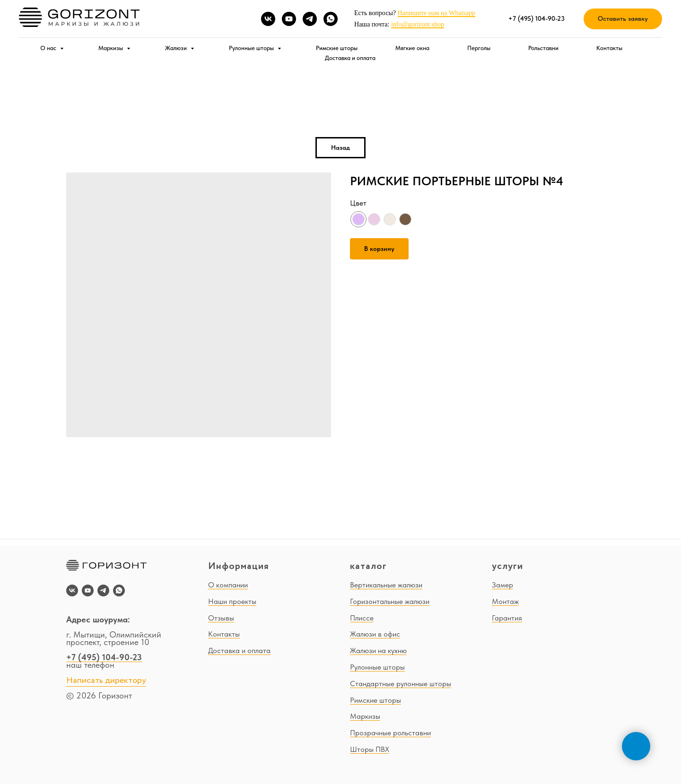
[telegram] (310, 19)
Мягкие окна (412, 48)
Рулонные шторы (252, 48)
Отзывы (221, 618)
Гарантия (507, 618)
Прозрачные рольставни (390, 733)
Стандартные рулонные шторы (401, 684)
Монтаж (505, 601)
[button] (623, 19)
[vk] (268, 19)
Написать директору (106, 681)
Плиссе (362, 618)
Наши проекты (232, 601)
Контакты (609, 48)
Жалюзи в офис (375, 634)
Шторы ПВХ (370, 749)
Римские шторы (337, 48)
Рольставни (543, 48)
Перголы (479, 48)
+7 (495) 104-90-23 (104, 657)
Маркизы (111, 48)
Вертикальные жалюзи (386, 585)
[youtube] (289, 19)
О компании (228, 585)
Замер (502, 585)
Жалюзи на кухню (378, 650)
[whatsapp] (331, 19)
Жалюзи (177, 48)
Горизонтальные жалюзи (390, 601)
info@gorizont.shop (418, 24)
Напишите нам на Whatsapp (437, 13)
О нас (49, 48)
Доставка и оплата (350, 58)
